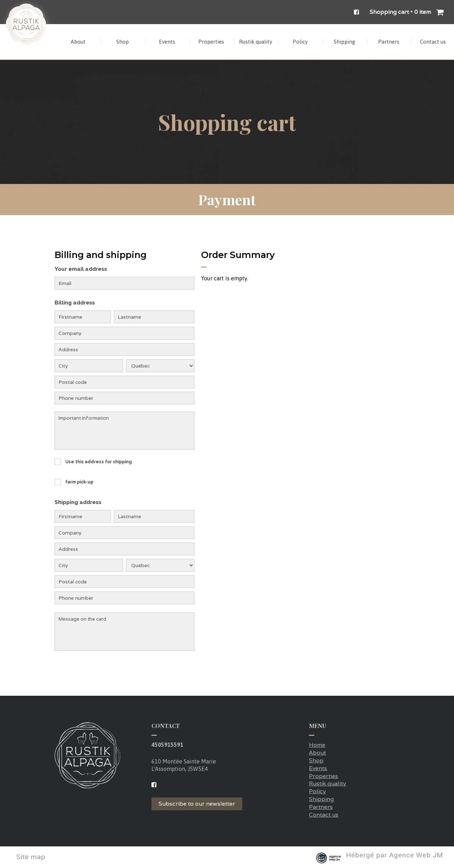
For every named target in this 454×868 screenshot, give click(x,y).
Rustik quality (328, 783)
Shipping (321, 799)
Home (317, 745)
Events (318, 768)
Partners (321, 807)
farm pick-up (79, 482)
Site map (31, 857)
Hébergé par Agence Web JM (395, 856)
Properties (323, 776)
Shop (316, 760)
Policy (317, 791)
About (317, 753)
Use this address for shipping (98, 462)
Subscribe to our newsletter (197, 804)
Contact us (324, 815)
